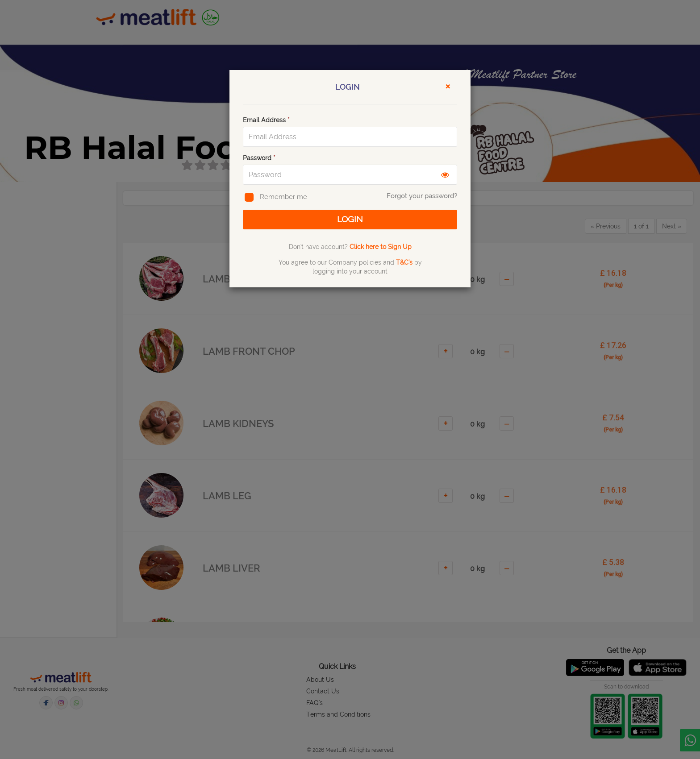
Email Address (266, 120)
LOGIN (350, 220)
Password (259, 158)
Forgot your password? (422, 196)
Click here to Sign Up (381, 248)
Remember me (275, 198)
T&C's (404, 263)
